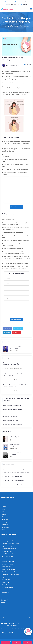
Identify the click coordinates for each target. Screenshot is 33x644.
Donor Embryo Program (8, 569)
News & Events (5, 595)
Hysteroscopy (5, 580)
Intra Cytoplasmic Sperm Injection (11, 554)
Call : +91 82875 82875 (12, 4)
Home (5, 25)
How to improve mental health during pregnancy (16, 469)
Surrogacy (4, 525)
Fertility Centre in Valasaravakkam (12, 409)
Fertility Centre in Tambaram (11, 417)
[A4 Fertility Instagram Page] (6, 633)
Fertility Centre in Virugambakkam (12, 406)
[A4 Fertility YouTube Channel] (9, 633)
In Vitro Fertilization (7, 551)
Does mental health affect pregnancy (13, 480)
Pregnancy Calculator (7, 562)
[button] (31, 9)
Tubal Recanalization (7, 556)
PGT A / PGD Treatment (8, 559)
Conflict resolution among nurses (15, 445)
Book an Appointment (16, 207)
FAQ (13, 2)
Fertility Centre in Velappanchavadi (12, 424)
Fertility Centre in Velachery (10, 420)
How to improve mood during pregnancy (14, 476)
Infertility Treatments (9, 535)
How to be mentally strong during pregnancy (15, 484)
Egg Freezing (5, 527)
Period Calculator (6, 567)
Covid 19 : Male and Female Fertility (15, 437)
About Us (4, 504)
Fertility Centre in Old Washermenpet (13, 413)
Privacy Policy (5, 592)
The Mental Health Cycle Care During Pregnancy (17, 27)
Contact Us (5, 600)
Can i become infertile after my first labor (17, 454)
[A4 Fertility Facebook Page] (2, 633)
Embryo (4, 530)
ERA (3, 517)
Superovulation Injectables (9, 546)
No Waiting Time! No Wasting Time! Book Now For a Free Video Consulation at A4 (16, 385)
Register (24, 4)
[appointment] (17, 642)
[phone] (6, 642)
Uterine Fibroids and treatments (10, 574)
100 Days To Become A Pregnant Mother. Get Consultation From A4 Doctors (15, 364)
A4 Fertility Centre (7, 498)
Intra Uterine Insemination (8, 549)
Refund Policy (5, 590)
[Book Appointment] (28, 632)
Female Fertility (6, 585)
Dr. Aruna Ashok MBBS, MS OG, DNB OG (16, 348)
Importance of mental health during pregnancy (16, 473)
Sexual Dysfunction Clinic (8, 572)
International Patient (22, 2)
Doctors (4, 507)
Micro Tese (4, 519)
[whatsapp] (28, 642)
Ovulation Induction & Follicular (10, 543)
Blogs (7, 2)
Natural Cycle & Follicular (8, 541)
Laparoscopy (5, 577)
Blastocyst (4, 522)
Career (3, 514)
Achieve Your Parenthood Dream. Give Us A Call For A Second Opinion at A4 (16, 375)
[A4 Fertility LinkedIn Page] (13, 633)
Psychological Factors (21, 25)
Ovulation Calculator (7, 564)
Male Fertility (5, 582)
